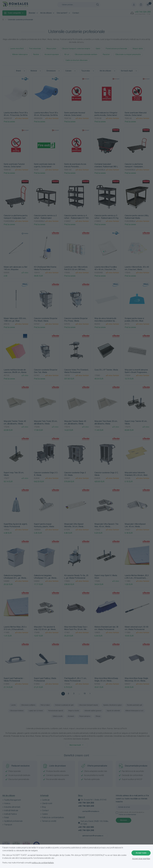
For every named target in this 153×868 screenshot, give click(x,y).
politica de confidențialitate (43, 863)
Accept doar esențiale (141, 859)
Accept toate (141, 853)
